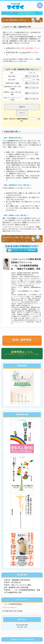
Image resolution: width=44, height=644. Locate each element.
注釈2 (13, 89)
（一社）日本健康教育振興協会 (12, 604)
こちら (24, 52)
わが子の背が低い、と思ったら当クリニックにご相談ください (22, 353)
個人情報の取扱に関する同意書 (12, 611)
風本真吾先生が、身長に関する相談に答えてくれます (22, 341)
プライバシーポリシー (10, 608)
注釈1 (17, 83)
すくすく (19, 639)
